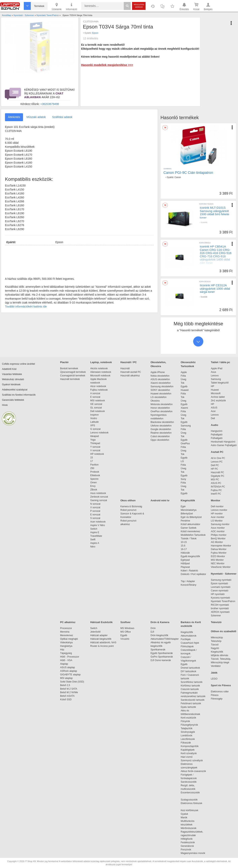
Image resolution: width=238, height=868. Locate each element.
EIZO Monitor (218, 556)
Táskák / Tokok (189, 539)
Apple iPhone (158, 372)
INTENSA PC (218, 487)
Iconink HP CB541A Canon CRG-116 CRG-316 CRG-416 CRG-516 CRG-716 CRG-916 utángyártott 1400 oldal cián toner (216, 255)
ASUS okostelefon (160, 379)
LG (182, 461)
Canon (178, 177)
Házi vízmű (187, 757)
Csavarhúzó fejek (192, 643)
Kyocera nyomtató (220, 598)
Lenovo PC (217, 462)
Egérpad (185, 560)
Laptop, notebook (101, 362)
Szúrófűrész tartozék (192, 682)
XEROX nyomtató (220, 612)
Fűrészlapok (189, 646)
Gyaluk (189, 814)
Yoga (93, 440)
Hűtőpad (185, 563)
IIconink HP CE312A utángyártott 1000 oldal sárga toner (215, 288)
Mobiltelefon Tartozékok (193, 535)
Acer (213, 411)
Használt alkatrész (130, 376)
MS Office (126, 632)
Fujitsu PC (216, 490)
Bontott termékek (69, 368)
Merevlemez (67, 635)
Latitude (95, 422)
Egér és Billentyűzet (191, 517)
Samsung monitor (220, 524)
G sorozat (95, 429)
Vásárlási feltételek (12, 374)
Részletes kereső (139, 6)
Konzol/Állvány (189, 585)
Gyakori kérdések (11, 385)
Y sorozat (95, 447)
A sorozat (95, 393)
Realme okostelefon (161, 433)
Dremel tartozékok (192, 668)
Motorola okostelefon (162, 404)
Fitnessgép (217, 699)
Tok (183, 383)
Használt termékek (70, 379)
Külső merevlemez (190, 531)
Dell (213, 418)
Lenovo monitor (219, 510)
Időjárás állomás (219, 655)
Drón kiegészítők (159, 635)
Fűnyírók (185, 721)
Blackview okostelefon (162, 422)
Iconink (204, 222)
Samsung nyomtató (221, 580)
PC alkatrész (68, 622)
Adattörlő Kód (9, 369)
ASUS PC (216, 483)
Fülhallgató (217, 438)
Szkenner (216, 616)
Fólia (183, 376)
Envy (93, 486)
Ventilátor (216, 666)
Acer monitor (218, 517)
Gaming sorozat (99, 500)
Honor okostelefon (160, 408)
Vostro (94, 418)
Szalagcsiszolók (189, 800)
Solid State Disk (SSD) (72, 682)
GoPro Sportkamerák (162, 657)
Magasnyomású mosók (193, 853)
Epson (95, 33)
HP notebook (97, 454)
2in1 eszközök (218, 401)
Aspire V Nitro (98, 525)
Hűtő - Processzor (70, 657)
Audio (214, 425)
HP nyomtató (218, 594)
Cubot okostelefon (160, 436)
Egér (183, 506)
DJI (152, 632)
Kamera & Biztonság (131, 506)
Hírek (5, 405)
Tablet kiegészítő (220, 383)
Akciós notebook (99, 368)
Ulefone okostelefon (161, 426)
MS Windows (127, 628)
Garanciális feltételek (13, 400)
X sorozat (95, 507)
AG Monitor (217, 542)
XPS (93, 425)
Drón (153, 628)
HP (213, 386)
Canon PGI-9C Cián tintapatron (188, 173)
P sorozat (95, 511)
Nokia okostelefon (160, 376)
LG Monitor (217, 521)
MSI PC (215, 480)
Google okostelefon (161, 429)
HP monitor (217, 514)
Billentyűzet (187, 514)
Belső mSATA (68, 696)
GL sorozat (96, 408)
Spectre (94, 479)
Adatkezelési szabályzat (15, 390)
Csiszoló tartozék (190, 689)
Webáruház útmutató (13, 379)
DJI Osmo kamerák (161, 660)
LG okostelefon (159, 397)
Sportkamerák (158, 650)
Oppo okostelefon (160, 440)
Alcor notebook (98, 386)
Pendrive (185, 521)
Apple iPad (217, 368)
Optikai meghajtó (69, 639)
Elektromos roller (220, 692)
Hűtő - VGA (66, 660)
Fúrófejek (188, 639)
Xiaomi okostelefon (161, 383)
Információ (71, 6)
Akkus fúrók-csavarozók (193, 771)
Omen (94, 483)
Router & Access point (102, 646)
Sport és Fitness (221, 685)
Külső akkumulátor (190, 524)
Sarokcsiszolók (190, 782)
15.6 (183, 546)
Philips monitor (219, 535)
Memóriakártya (189, 510)
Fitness (215, 695)
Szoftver (125, 622)
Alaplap (64, 664)
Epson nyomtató (219, 583)
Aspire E (95, 532)
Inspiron (95, 415)
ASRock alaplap (69, 671)
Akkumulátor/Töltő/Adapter (165, 639)
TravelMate (97, 536)
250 (92, 468)
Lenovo (215, 376)
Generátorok (187, 846)
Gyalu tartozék (188, 707)
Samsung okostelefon (162, 386)
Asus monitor (218, 528)
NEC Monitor (218, 563)
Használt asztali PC (131, 372)
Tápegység (66, 653)
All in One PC (218, 458)
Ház (62, 650)
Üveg (183, 379)
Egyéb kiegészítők (190, 556)
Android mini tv (160, 500)
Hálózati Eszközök (101, 622)
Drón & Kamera (160, 622)
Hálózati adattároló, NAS (103, 642)
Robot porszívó (128, 510)
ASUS (214, 408)
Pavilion (94, 465)
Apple (184, 372)
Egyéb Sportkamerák (162, 653)
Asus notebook (98, 493)
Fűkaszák (186, 743)
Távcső (215, 645)
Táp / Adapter (188, 581)
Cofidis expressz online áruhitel (18, 364)
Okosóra (155, 401)
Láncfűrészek (190, 739)
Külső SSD (66, 700)
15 (92, 458)
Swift (93, 540)
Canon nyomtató (220, 591)
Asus (214, 372)
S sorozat (95, 518)
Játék (214, 673)
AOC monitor (218, 531)
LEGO (214, 679)
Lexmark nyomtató (221, 587)
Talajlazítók (187, 728)
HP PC (214, 469)
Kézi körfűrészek (191, 810)
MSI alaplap (66, 678)
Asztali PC (217, 452)
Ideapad (95, 436)
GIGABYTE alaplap (71, 675)
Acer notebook (98, 522)
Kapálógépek (188, 750)
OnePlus (185, 444)
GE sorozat (97, 404)
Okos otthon (128, 500)
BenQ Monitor (218, 539)
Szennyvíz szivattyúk (192, 760)
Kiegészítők (188, 500)
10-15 (184, 542)
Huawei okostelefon (161, 394)
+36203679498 (50, 104)
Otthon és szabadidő (224, 631)
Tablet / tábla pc (220, 362)
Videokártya (66, 642)
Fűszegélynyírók (190, 725)
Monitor (216, 500)
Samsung (186, 426)
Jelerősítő (95, 632)
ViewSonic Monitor (221, 567)
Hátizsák (185, 553)
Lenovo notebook (99, 433)
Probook (95, 472)
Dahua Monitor (219, 549)
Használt (125, 368)
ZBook (94, 490)
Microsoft (216, 393)
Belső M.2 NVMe (70, 692)
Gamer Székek (189, 528)
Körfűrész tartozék (190, 686)
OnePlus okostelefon (162, 411)
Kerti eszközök (188, 718)
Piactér (64, 362)
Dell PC (215, 465)
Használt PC (217, 472)
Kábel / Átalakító (190, 571)
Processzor (66, 628)
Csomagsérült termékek (73, 376)
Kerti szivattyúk (189, 753)
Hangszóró (217, 431)
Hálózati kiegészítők (101, 639)
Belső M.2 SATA (69, 689)
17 (92, 461)
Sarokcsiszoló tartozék (193, 700)
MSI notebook (98, 401)
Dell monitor (217, 506)
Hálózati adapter (99, 635)
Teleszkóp (216, 641)
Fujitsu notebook (99, 390)
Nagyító (215, 648)
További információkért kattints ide (26, 306)
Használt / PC (129, 362)
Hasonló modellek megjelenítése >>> (107, 65)
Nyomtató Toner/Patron (223, 601)
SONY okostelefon (160, 390)
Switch (94, 529)
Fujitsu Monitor (219, 553)
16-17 (184, 549)
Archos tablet (218, 397)
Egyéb (184, 386)
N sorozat (95, 504)
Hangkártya (66, 646)
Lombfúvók (187, 736)
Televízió (216, 622)
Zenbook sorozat (99, 497)
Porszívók (186, 850)
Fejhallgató (217, 435)
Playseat (185, 567)
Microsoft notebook (100, 376)
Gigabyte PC (218, 476)
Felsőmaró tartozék (191, 703)
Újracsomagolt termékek (73, 372)
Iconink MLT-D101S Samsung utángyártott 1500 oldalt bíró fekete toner (214, 213)
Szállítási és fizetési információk (19, 395)
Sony (183, 479)
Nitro (93, 547)
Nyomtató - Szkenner (224, 574)
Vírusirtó (125, 639)
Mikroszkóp (217, 638)
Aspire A (95, 543)
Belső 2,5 (65, 685)
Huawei (185, 390)
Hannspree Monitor (221, 546)
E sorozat (95, 397)
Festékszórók (188, 842)
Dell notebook (97, 411)
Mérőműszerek (189, 828)
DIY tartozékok (188, 671)
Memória (65, 632)
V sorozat (95, 450)
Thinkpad (95, 443)
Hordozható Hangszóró (223, 442)
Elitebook (95, 475)
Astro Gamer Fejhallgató (224, 445)
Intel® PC (216, 494)
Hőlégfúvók (187, 839)
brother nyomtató (220, 608)
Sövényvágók (190, 732)
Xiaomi (184, 408)
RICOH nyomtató (220, 605)
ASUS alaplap (68, 667)
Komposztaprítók (190, 746)
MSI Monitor (217, 560)
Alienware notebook (101, 372)
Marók (187, 818)
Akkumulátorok (190, 636)
